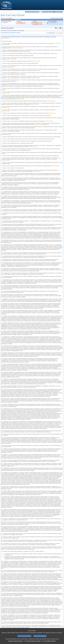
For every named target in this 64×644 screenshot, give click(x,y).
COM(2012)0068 (51, 245)
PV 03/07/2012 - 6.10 (37, 22)
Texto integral (22, 15)
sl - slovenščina (59, 12)
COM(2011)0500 (39, 125)
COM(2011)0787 (5, 160)
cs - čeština (29, 12)
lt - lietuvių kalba (46, 12)
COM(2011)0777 (36, 61)
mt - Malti (49, 12)
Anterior (9, 15)
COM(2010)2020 (5, 108)
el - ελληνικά (35, 12)
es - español (27, 12)
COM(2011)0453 (20, 99)
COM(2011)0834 (32, 147)
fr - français (38, 12)
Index (4, 15)
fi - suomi (61, 12)
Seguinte (13, 15)
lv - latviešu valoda (45, 12)
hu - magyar (48, 12)
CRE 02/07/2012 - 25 (22, 23)
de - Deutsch (32, 12)
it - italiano (43, 12)
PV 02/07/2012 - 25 (21, 22)
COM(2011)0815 (51, 101)
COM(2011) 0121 (16, 48)
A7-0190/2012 (5, 22)
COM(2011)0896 (55, 166)
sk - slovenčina (57, 12)
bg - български (26, 12)
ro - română (56, 12)
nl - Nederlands (51, 12)
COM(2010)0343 (12, 59)
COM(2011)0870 (5, 111)
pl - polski (53, 12)
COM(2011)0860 (5, 93)
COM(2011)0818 (49, 121)
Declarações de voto (37, 23)
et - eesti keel (34, 12)
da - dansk (30, 12)
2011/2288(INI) (9, 18)
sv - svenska (62, 12)
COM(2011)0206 (34, 104)
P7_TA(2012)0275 (53, 22)
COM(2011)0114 (51, 113)
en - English (37, 12)
